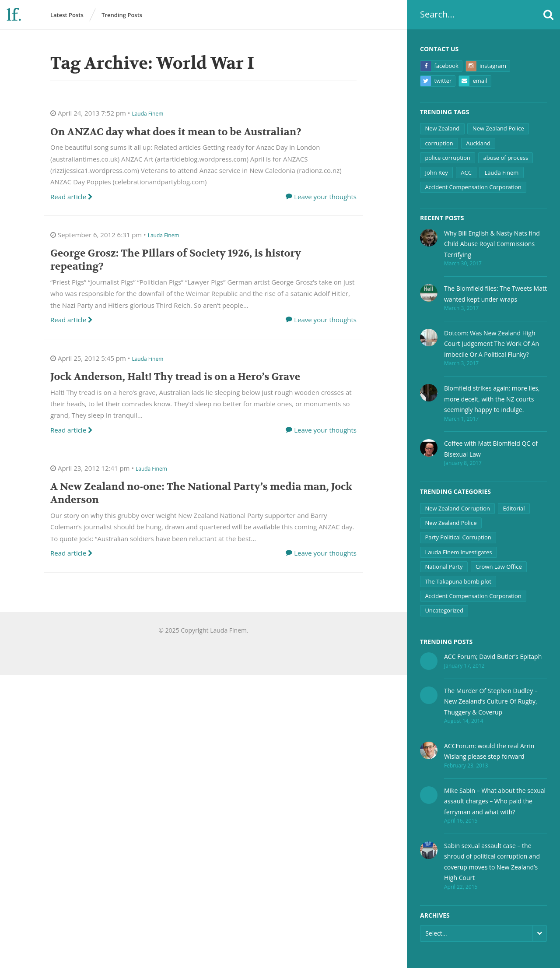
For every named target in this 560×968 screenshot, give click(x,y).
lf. (14, 16)
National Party (444, 567)
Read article (72, 197)
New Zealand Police (498, 128)
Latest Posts (67, 15)
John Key (436, 172)
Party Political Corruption (458, 537)
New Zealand (442, 128)
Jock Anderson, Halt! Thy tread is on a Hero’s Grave (175, 377)
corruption (439, 143)
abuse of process (506, 158)
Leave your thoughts (325, 197)
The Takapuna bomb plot (458, 581)
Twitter (436, 81)
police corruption (448, 158)
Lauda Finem (501, 172)
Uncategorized (444, 610)
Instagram (486, 66)
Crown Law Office (499, 567)
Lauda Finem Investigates (458, 552)
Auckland (478, 143)
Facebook (439, 66)
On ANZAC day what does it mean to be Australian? (176, 132)
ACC (466, 172)
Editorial (514, 508)
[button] (548, 15)
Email (473, 81)
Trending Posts (122, 15)
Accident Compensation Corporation (473, 187)
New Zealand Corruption (457, 508)
